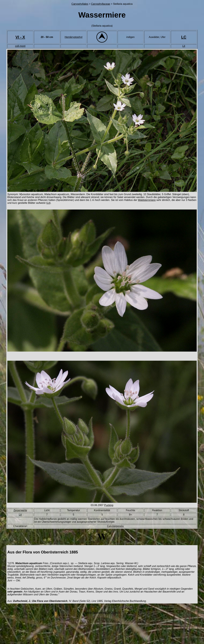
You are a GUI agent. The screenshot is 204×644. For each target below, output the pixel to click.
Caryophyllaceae (101, 4)
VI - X (20, 37)
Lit (184, 46)
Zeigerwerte (20, 510)
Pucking (109, 505)
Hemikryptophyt (74, 37)
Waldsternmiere (147, 200)
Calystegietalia (115, 526)
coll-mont (20, 46)
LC (184, 37)
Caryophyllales (80, 4)
